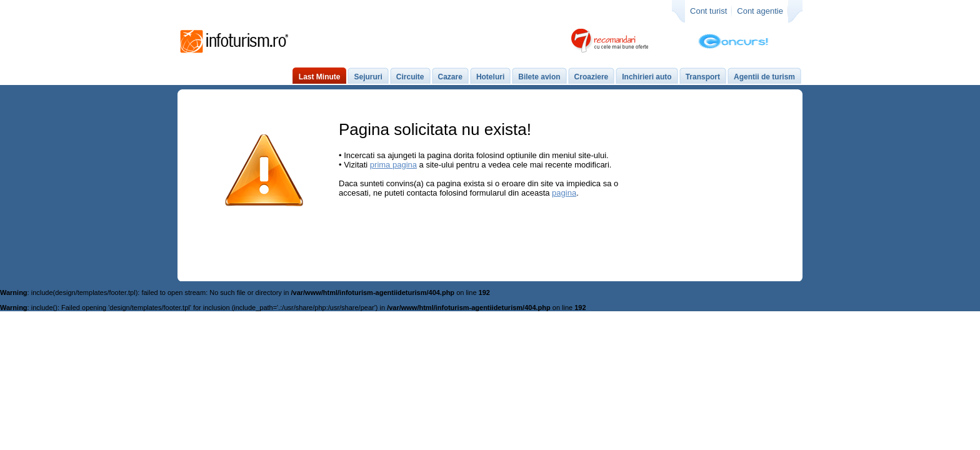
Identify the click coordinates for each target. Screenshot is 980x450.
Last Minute (320, 77)
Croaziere (592, 77)
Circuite (410, 77)
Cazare (450, 77)
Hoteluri (490, 77)
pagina (564, 193)
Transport (703, 77)
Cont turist (708, 11)
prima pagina (393, 165)
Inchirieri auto (647, 77)
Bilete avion (539, 77)
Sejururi (368, 77)
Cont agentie (760, 11)
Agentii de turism (764, 77)
